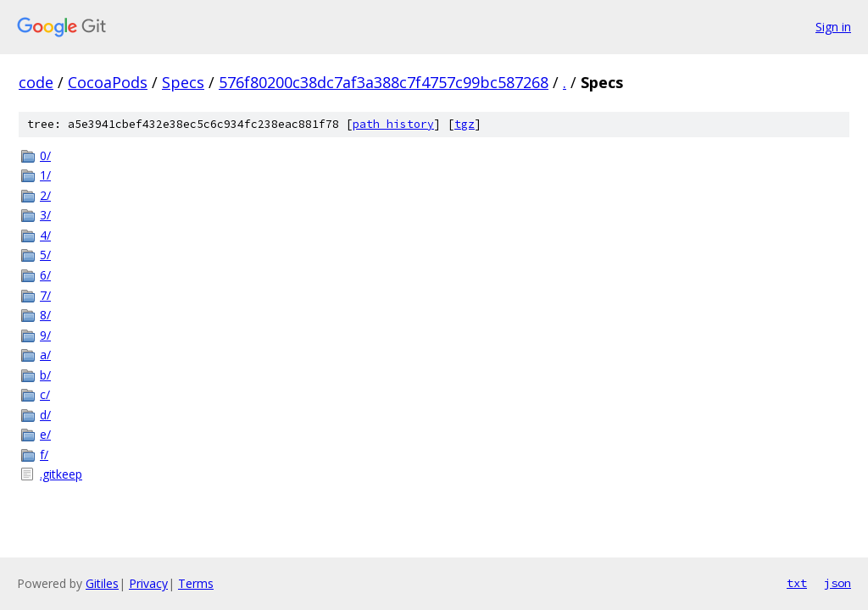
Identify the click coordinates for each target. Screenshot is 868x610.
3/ (45, 215)
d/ (45, 415)
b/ (45, 375)
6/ (45, 275)
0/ (45, 155)
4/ (45, 235)
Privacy (148, 583)
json (837, 583)
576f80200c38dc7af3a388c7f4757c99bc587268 (384, 82)
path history (393, 124)
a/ (45, 355)
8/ (45, 315)
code (36, 82)
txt (797, 583)
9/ (45, 335)
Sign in (833, 27)
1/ (45, 175)
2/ (45, 195)
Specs (183, 82)
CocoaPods (108, 82)
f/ (44, 455)
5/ (45, 255)
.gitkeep (61, 474)
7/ (45, 295)
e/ (45, 434)
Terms (196, 583)
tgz (465, 124)
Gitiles (102, 583)
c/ (45, 394)
